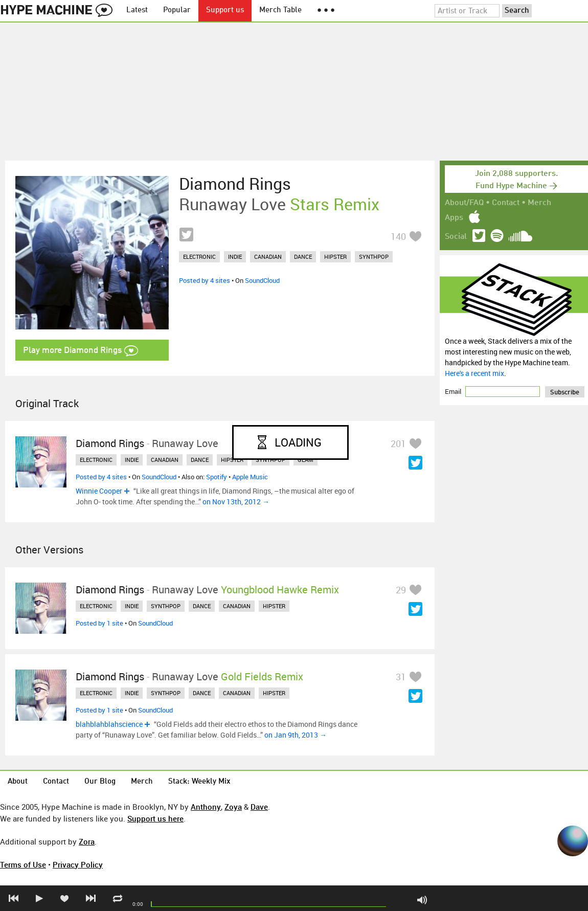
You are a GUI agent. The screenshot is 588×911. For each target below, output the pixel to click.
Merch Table (280, 10)
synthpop (374, 257)
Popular (177, 10)
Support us (225, 10)
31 (401, 677)
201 (398, 443)
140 (398, 236)
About (18, 782)
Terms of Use (23, 864)
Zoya (233, 807)
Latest (137, 10)
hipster (335, 257)
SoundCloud (262, 280)
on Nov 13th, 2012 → (236, 502)
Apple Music (250, 477)
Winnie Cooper (99, 491)
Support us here (155, 818)
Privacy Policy (78, 864)
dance (303, 257)
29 (401, 590)
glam (306, 460)
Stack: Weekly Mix (199, 782)
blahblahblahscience (109, 724)
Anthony (206, 807)
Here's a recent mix (474, 373)
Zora (87, 841)
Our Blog (100, 782)
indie (235, 257)
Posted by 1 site (99, 623)
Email (454, 391)
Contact (506, 203)
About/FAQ (464, 203)
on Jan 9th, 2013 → (296, 735)
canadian (268, 257)
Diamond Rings (235, 184)
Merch (539, 203)
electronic (199, 257)
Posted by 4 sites (205, 280)
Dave (259, 807)
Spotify (217, 477)
